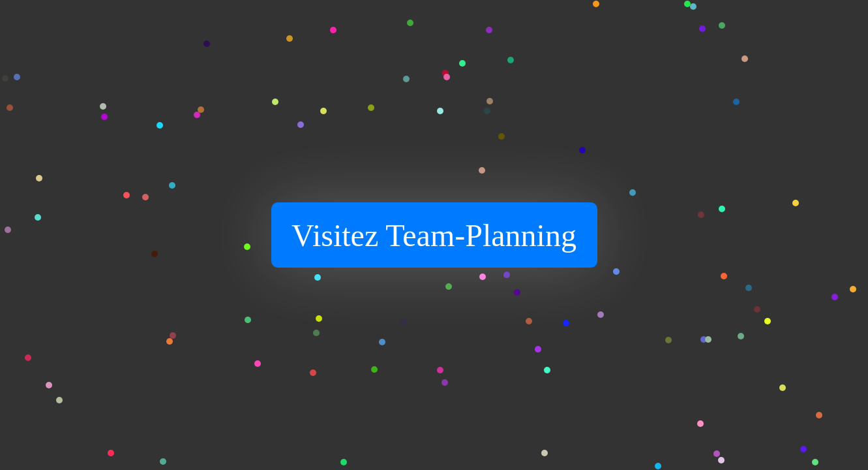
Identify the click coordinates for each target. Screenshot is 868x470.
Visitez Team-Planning (434, 235)
